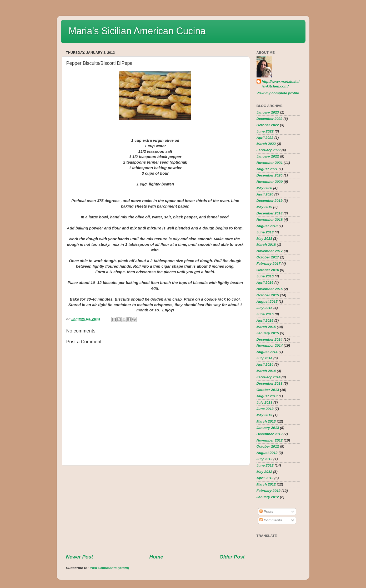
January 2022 (268, 156)
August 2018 (267, 226)
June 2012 (265, 465)
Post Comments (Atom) (109, 568)
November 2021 (270, 163)
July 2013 (265, 402)
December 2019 (270, 201)
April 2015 (265, 320)
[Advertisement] (155, 509)
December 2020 (270, 175)
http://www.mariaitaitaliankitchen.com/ (281, 84)
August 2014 (267, 352)
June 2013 (265, 409)
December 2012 (270, 434)
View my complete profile (278, 93)
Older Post (232, 557)
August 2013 (267, 396)
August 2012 (267, 453)
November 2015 (270, 289)
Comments (271, 520)
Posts (266, 511)
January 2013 (268, 428)
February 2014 (269, 377)
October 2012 (268, 446)
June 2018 (265, 232)
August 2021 (267, 169)
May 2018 (264, 239)
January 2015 (268, 333)
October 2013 (268, 390)
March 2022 (266, 144)
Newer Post (80, 557)
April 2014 (265, 364)
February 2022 (269, 150)
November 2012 (270, 440)
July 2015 (265, 308)
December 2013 (270, 383)
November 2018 (270, 220)
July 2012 (265, 459)
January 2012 (268, 497)
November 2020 (270, 182)
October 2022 (268, 125)
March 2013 (266, 421)
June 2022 (265, 131)
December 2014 (270, 339)
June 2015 (265, 314)
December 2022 (270, 119)
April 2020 (265, 194)
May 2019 (264, 207)
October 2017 (268, 257)
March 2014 (266, 371)
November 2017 (270, 251)
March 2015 (266, 327)
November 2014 (270, 346)
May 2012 (264, 472)
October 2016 (268, 270)
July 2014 (265, 358)
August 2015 (267, 302)
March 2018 (266, 245)
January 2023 (268, 112)
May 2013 (264, 415)
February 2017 (269, 264)
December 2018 (270, 213)
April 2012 (265, 478)
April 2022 (265, 138)
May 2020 (264, 188)
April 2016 (265, 283)
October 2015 (268, 295)
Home (156, 557)
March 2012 (266, 484)
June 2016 (265, 276)
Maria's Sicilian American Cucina (137, 31)
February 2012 (269, 491)
